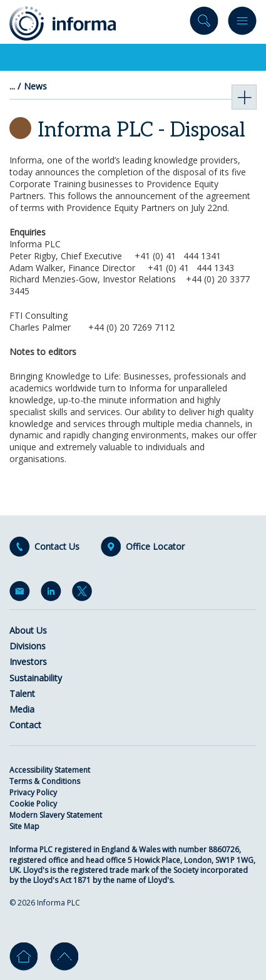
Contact (25, 725)
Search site (204, 23)
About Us (28, 630)
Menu (242, 23)
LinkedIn (53, 594)
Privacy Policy (33, 792)
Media (22, 709)
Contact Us (57, 547)
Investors (28, 662)
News (35, 86)
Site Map (24, 826)
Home (23, 957)
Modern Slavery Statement (56, 815)
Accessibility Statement (50, 770)
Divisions (28, 646)
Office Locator (155, 547)
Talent (22, 694)
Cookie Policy (33, 804)
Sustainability (36, 678)
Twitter (84, 594)
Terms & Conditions (45, 781)
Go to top (64, 957)
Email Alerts (22, 594)
